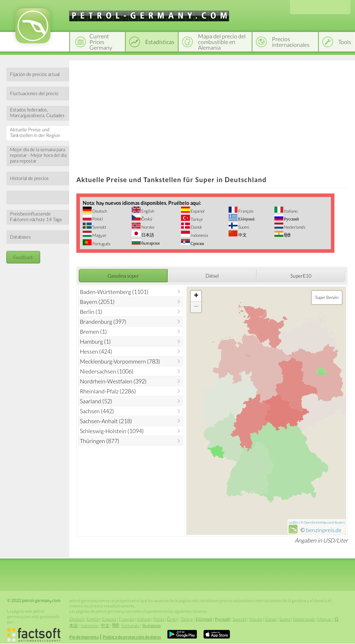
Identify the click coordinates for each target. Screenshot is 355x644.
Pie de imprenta (84, 637)
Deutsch (99, 211)
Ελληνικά (246, 219)
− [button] (196, 307)
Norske (148, 227)
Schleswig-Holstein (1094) (112, 431)
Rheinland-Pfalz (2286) (108, 391)
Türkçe (196, 219)
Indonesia (199, 235)
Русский (291, 219)
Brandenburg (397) (103, 321)
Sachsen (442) (97, 411)
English (147, 211)
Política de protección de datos (132, 637)
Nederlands (294, 227)
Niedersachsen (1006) (107, 371)
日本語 (147, 235)
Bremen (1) (93, 331)
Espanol (197, 211)
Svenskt (99, 227)
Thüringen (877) (100, 441)
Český (146, 219)
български (150, 243)
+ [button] (196, 296)
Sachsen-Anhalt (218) (106, 421)
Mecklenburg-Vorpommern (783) (120, 361)
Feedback (23, 257)
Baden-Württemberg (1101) (114, 292)
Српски (197, 243)
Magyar (99, 235)
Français (245, 211)
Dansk (196, 227)
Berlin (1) (91, 312)
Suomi (243, 227)
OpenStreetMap (315, 522)
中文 (242, 235)
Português (101, 244)
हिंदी (287, 235)
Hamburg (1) (95, 341)
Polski (97, 219)
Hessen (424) (96, 351)
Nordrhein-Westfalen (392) (113, 381)
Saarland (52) (96, 401)
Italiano (290, 211)
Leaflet (293, 522)
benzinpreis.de (324, 530)
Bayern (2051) (97, 302)
